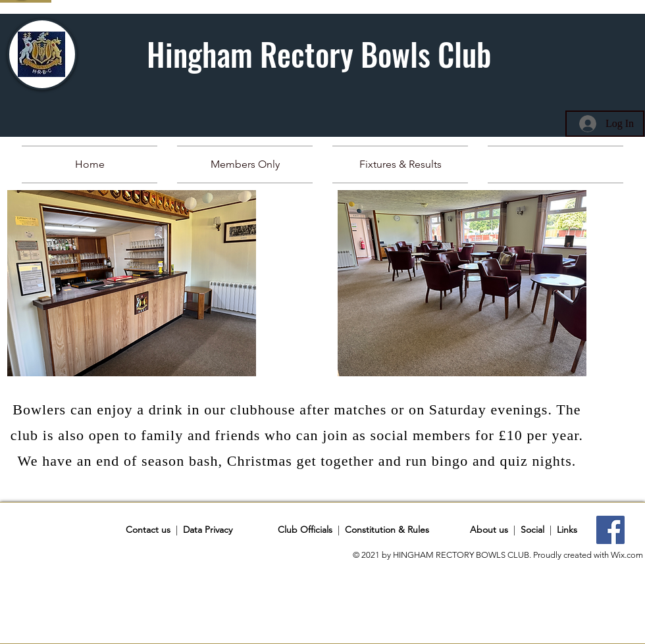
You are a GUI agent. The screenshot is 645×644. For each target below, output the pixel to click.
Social (532, 530)
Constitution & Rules (387, 530)
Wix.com (627, 555)
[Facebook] (610, 530)
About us (489, 530)
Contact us (149, 530)
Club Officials (305, 530)
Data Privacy (208, 530)
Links (567, 530)
